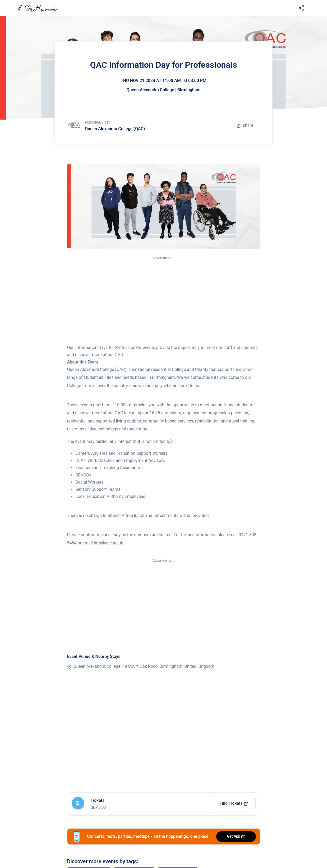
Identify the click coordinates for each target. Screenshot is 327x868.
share (245, 125)
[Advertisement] (164, 301)
